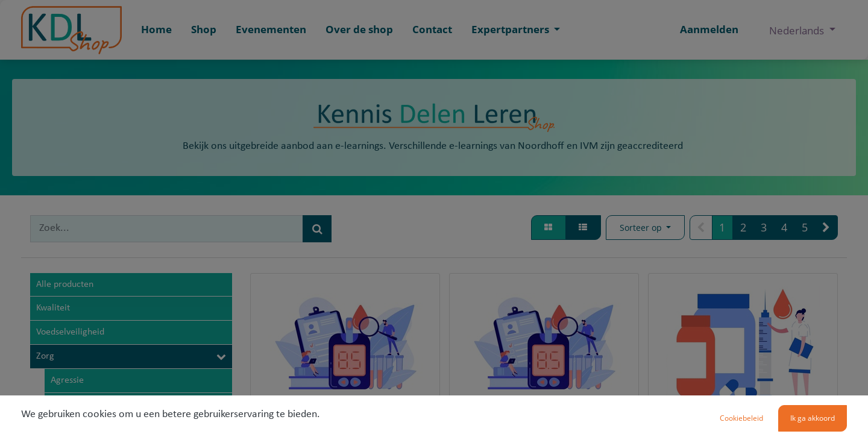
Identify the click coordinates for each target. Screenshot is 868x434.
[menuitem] (156, 30)
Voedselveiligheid (70, 332)
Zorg (45, 356)
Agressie (67, 380)
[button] (645, 228)
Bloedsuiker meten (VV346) (345, 426)
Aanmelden (709, 29)
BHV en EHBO (78, 404)
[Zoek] (317, 229)
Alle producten (65, 285)
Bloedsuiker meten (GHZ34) (544, 426)
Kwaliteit (53, 308)
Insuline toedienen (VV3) (743, 426)
